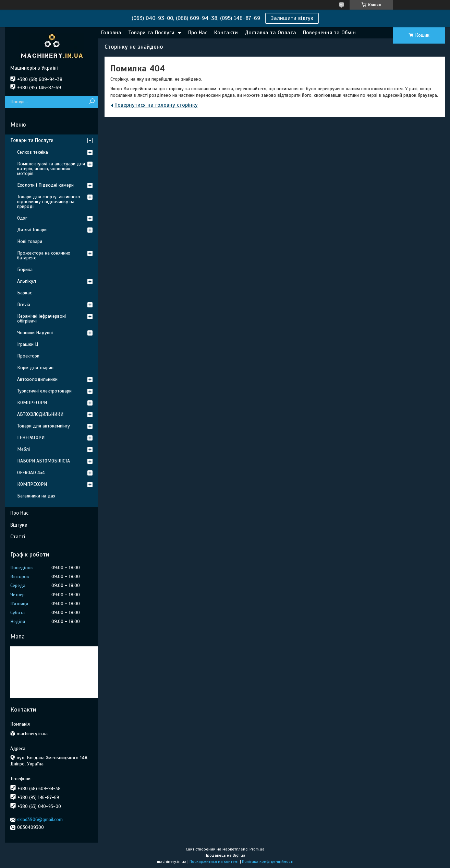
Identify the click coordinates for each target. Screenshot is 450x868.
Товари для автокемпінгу (44, 426)
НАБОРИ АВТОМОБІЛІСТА (44, 461)
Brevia (24, 304)
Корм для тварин (35, 368)
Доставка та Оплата (270, 33)
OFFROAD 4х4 (31, 473)
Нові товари (30, 241)
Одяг (22, 218)
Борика (25, 269)
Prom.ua (257, 849)
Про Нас (198, 33)
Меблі (23, 449)
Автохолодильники (37, 379)
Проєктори (28, 356)
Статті (18, 537)
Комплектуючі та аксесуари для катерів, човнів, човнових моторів (51, 169)
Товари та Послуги (151, 33)
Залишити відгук (292, 18)
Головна (111, 33)
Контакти (226, 33)
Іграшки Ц (28, 344)
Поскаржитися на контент (214, 861)
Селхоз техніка (33, 152)
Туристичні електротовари (44, 391)
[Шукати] (92, 102)
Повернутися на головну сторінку (156, 105)
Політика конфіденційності (268, 861)
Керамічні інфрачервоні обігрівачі (41, 319)
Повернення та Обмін (329, 33)
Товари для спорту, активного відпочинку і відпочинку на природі (49, 202)
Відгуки (19, 525)
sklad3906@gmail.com (40, 819)
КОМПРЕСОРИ (32, 403)
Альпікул (27, 281)
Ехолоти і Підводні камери (45, 185)
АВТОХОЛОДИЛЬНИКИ (40, 414)
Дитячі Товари (32, 230)
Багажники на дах (36, 496)
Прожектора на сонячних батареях (44, 255)
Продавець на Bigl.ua (225, 855)
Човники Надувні (35, 333)
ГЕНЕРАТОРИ (31, 438)
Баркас (25, 293)
